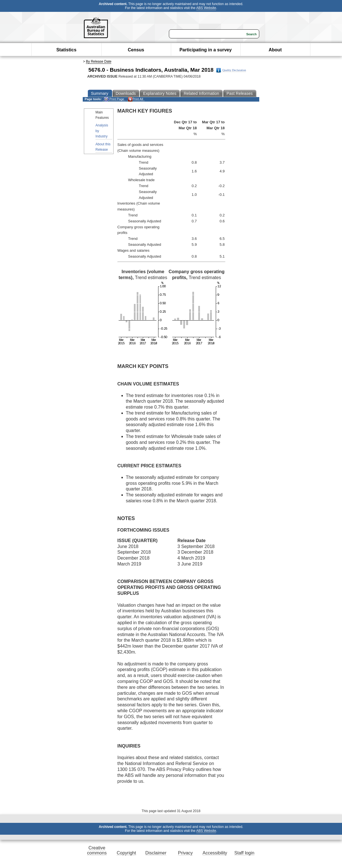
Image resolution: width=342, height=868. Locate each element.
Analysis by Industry (102, 131)
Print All (136, 99)
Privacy (185, 853)
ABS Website (206, 8)
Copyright (126, 853)
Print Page (114, 99)
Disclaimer (156, 853)
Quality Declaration (231, 70)
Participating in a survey (205, 50)
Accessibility (215, 853)
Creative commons (97, 850)
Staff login (244, 853)
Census (136, 50)
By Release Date (99, 62)
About (275, 50)
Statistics (66, 50)
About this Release (103, 147)
